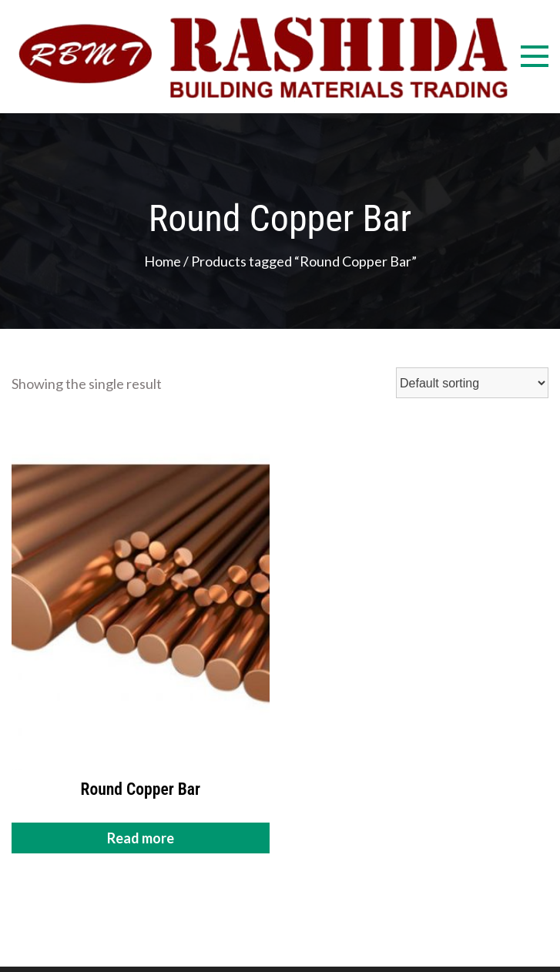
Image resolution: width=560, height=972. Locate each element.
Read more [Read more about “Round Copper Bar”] (141, 838)
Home (163, 261)
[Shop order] (472, 383)
